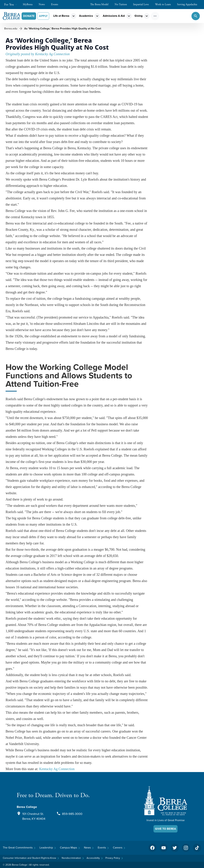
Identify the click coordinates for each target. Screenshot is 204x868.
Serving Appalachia (189, 4)
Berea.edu (11, 28)
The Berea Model (101, 4)
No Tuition (122, 4)
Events (56, 4)
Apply (43, 16)
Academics (86, 16)
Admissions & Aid (114, 16)
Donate (29, 16)
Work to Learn (165, 4)
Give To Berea (165, 829)
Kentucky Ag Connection (57, 769)
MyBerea (29, 4)
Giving (138, 16)
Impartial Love (143, 4)
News (43, 4)
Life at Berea (61, 16)
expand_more (74, 16)
